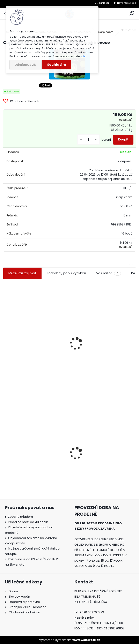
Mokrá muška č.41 (88, 456)
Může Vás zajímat (22, 273)
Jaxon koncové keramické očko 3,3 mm (34, 323)
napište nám (84, 618)
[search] (132, 13)
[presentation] (5, 334)
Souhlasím (57, 65)
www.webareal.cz (86, 640)
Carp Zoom (106, 32)
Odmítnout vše (25, 65)
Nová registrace (127, 3)
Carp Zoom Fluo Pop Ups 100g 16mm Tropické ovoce (35, 450)
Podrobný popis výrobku (66, 273)
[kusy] (88, 140)
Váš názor (108, 273)
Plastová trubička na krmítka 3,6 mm (100, 322)
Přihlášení (105, 3)
